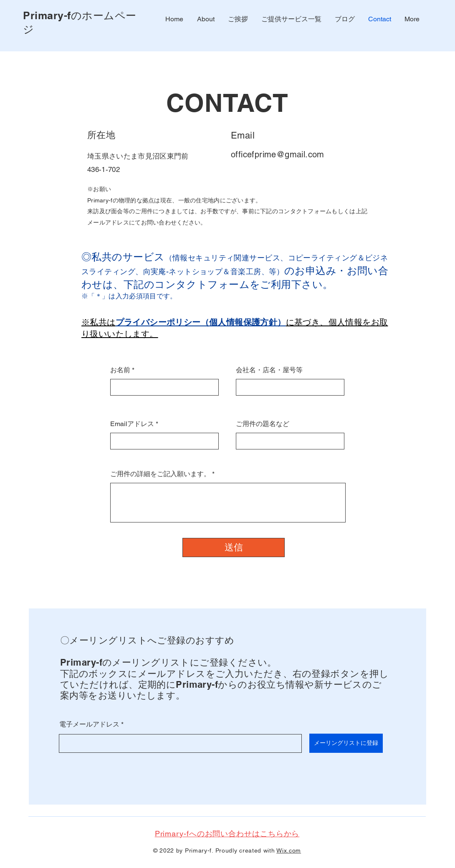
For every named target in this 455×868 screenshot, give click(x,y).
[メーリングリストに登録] (346, 743)
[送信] (234, 548)
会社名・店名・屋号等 (269, 370)
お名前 (120, 370)
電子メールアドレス (89, 724)
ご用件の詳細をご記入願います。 (160, 474)
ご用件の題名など (263, 424)
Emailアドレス (132, 424)
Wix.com (289, 850)
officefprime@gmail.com (278, 154)
